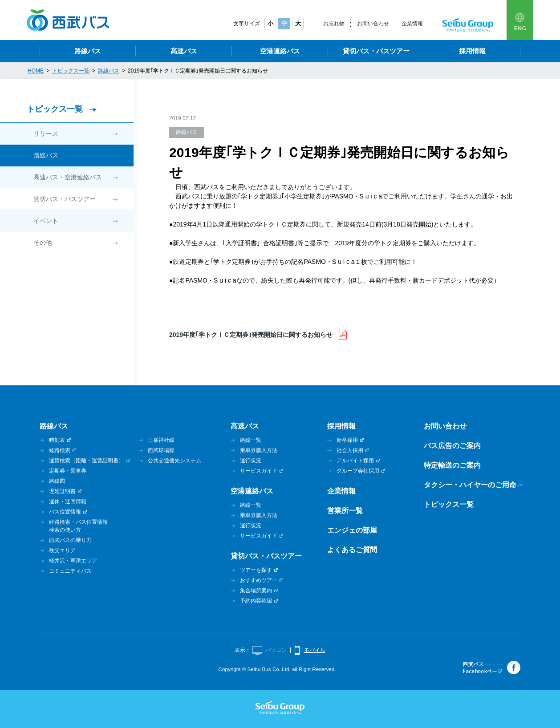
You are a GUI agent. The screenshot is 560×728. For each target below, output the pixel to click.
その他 (43, 243)
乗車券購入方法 (259, 450)
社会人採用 (350, 450)
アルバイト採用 (355, 461)
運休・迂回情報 (68, 502)
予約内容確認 (256, 601)
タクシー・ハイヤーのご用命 (470, 485)
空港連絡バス (280, 51)
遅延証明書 (62, 491)
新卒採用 (347, 440)
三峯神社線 (161, 440)
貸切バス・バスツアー (376, 51)
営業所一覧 (345, 511)
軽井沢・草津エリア (73, 561)
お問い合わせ (373, 24)
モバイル (315, 650)
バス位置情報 (65, 512)
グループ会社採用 (358, 471)
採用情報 (472, 51)
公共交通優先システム (174, 461)
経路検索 (60, 450)
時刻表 (57, 440)
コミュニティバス (70, 571)
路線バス (88, 51)
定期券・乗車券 (68, 471)
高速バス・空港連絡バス (68, 177)
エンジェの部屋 (352, 530)
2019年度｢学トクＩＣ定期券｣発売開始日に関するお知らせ (252, 335)
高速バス (184, 51)
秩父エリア (62, 550)
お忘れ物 (334, 24)
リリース (46, 133)
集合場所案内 (256, 590)
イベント (46, 221)
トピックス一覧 (55, 109)
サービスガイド (259, 471)
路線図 (57, 481)
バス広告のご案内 (452, 446)
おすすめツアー (259, 580)
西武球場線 (161, 450)
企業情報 (412, 24)
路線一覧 (251, 440)
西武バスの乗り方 (70, 540)
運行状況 (251, 461)
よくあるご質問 (352, 550)
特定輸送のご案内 (452, 465)
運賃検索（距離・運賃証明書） (86, 461)
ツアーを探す (256, 570)
